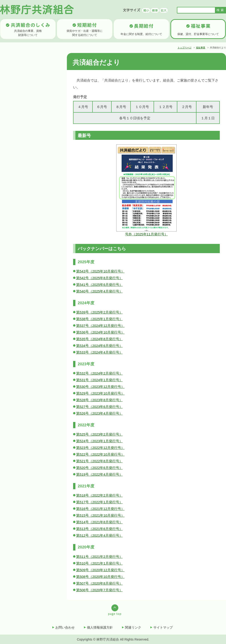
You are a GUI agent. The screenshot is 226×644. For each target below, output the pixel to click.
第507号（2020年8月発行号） (99, 583)
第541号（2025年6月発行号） (99, 285)
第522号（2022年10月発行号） (100, 454)
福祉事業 (201, 48)
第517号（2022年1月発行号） (99, 502)
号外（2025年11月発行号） (146, 234)
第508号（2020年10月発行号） (100, 577)
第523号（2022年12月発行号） (100, 448)
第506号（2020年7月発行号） (99, 590)
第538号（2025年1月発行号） (99, 319)
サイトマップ (163, 627)
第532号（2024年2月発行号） (99, 373)
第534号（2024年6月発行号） (99, 346)
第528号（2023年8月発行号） (99, 400)
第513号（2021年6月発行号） (99, 529)
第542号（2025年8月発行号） (99, 278)
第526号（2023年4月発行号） (99, 413)
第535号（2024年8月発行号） (99, 339)
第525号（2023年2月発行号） (99, 434)
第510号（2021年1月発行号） (99, 563)
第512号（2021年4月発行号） (99, 535)
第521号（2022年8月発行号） (99, 461)
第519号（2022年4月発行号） (99, 474)
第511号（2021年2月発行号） (99, 557)
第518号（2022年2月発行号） (99, 495)
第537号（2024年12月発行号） (100, 326)
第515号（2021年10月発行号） (100, 515)
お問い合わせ (65, 627)
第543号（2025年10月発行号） (100, 271)
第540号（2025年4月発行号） (99, 291)
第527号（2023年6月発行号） (99, 407)
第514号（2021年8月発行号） (99, 522)
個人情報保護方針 (100, 627)
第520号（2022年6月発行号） (99, 468)
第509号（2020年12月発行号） (100, 570)
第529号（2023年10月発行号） (100, 393)
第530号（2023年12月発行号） (100, 387)
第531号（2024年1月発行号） (99, 380)
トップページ (184, 48)
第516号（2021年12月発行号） (100, 509)
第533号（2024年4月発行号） (99, 352)
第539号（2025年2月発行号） (99, 312)
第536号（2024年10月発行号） (100, 332)
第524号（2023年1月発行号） (99, 441)
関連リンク (133, 627)
